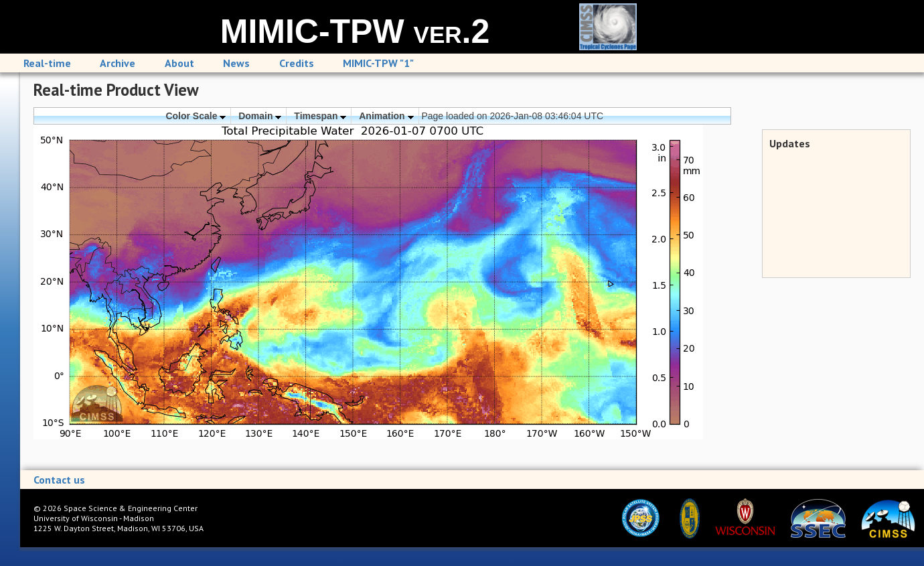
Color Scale (196, 116)
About (179, 63)
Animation (386, 116)
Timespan (320, 116)
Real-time (47, 63)
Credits (297, 63)
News (236, 63)
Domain (260, 116)
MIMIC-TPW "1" (378, 63)
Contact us (59, 480)
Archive (118, 63)
